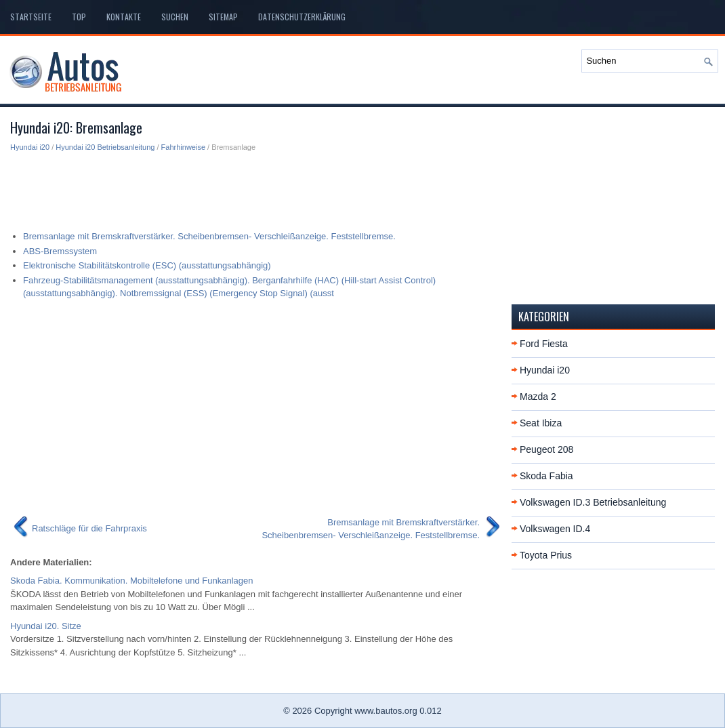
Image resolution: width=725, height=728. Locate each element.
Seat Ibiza (541, 423)
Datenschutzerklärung (302, 17)
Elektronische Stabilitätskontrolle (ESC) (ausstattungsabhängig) (147, 265)
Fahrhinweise (183, 147)
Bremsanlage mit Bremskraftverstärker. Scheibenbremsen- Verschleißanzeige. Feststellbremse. (209, 236)
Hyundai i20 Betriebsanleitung (105, 147)
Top (79, 17)
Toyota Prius (546, 555)
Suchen (175, 17)
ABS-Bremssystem (60, 251)
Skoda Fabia (546, 476)
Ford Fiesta (544, 344)
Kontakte (124, 17)
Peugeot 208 (546, 449)
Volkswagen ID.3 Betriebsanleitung (593, 502)
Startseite (31, 17)
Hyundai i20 (30, 147)
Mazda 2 (538, 397)
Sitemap (223, 17)
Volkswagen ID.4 (555, 529)
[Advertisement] (256, 187)
